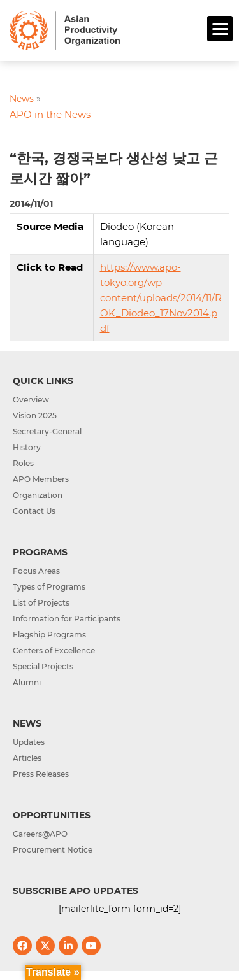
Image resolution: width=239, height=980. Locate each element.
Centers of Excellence (54, 650)
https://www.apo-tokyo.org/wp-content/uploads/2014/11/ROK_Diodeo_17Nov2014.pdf (161, 297)
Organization (38, 495)
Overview (31, 400)
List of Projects (41, 603)
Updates (29, 742)
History (27, 447)
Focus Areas (36, 571)
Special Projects (43, 666)
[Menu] (220, 29)
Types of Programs (49, 587)
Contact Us (34, 511)
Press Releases (41, 774)
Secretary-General (47, 431)
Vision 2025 (35, 415)
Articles (27, 758)
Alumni (27, 682)
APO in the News (50, 114)
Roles (23, 463)
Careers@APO (40, 834)
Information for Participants (67, 619)
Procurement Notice (53, 850)
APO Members (41, 479)
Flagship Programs (49, 635)
